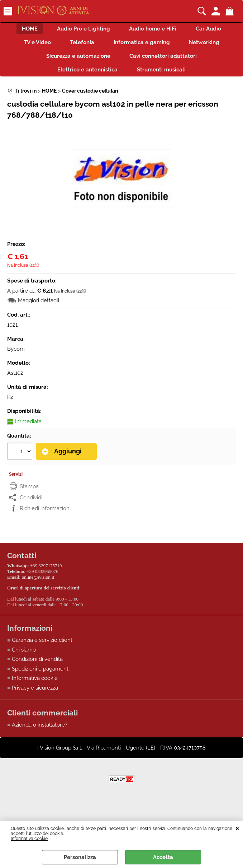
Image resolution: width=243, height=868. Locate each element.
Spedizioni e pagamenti (41, 673)
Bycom (16, 355)
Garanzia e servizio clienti (43, 644)
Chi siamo (24, 654)
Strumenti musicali (162, 75)
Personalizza (80, 857)
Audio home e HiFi (154, 29)
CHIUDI (237, 828)
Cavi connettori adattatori (165, 60)
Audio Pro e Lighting (82, 29)
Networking (208, 45)
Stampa (29, 493)
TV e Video (34, 45)
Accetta (163, 857)
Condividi (31, 503)
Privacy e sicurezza (35, 692)
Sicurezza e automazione (77, 60)
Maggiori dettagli (39, 307)
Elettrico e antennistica (86, 75)
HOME (27, 29)
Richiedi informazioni (45, 514)
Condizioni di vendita (37, 663)
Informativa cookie (29, 839)
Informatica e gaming (143, 45)
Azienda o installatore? (40, 729)
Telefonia (81, 45)
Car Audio (212, 29)
